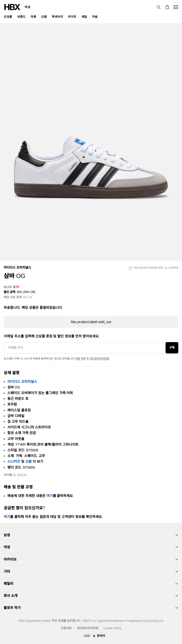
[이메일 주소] (84, 348)
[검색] (159, 7)
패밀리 (8, 584)
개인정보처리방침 (99, 359)
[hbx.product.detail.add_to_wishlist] (153, 269)
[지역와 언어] (91, 636)
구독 (172, 348)
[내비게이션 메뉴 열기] (176, 7)
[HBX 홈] (12, 7)
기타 (7, 571)
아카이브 (10, 559)
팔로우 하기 (12, 608)
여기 (50, 496)
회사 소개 (11, 596)
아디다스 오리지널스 (17, 267)
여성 (27, 7)
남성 (7, 535)
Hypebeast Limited (38, 621)
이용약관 (66, 628)
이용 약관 (80, 359)
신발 (29, 461)
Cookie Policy (113, 628)
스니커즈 (14, 461)
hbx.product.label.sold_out (91, 322)
